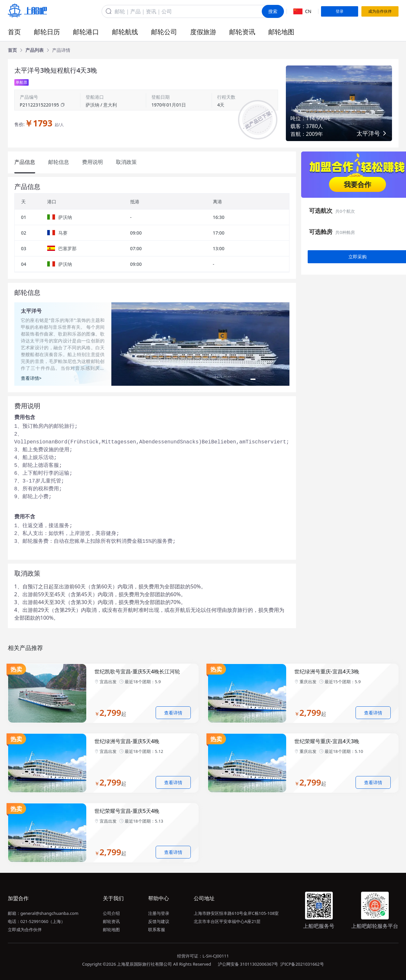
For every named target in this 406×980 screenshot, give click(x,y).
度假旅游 (203, 32)
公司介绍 (111, 913)
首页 (14, 32)
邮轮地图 (281, 32)
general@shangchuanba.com (49, 913)
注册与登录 (159, 913)
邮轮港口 (86, 32)
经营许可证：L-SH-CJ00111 (203, 956)
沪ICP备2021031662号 (302, 964)
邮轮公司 (164, 32)
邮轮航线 (125, 32)
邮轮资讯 (242, 32)
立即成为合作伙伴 (25, 930)
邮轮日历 (47, 32)
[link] (12, 50)
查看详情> (31, 378)
